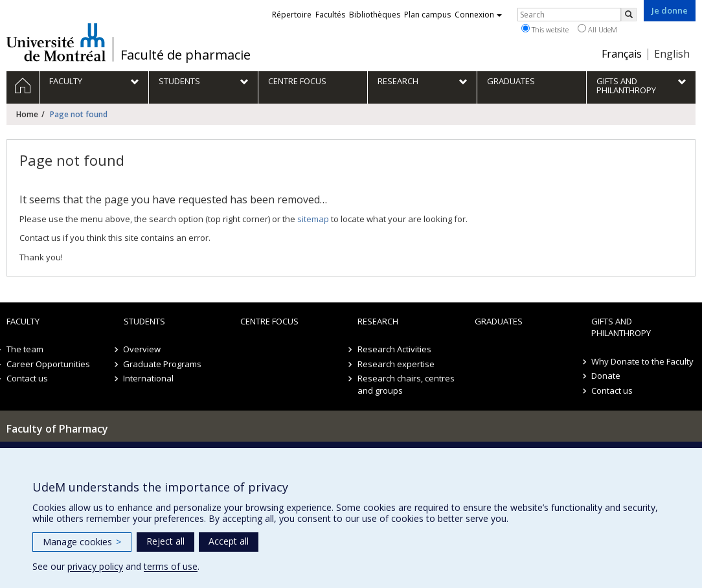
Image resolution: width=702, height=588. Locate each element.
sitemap (313, 219)
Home (27, 114)
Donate (606, 376)
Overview (142, 349)
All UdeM (597, 29)
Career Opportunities (48, 364)
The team (25, 349)
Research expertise (396, 364)
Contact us (27, 378)
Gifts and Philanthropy (621, 327)
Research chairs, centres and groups (406, 384)
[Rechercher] (629, 15)
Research (378, 321)
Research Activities (394, 349)
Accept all (229, 541)
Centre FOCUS (269, 321)
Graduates (499, 321)
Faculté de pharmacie (186, 55)
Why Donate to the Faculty (642, 361)
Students (144, 321)
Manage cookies (82, 542)
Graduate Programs (163, 364)
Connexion (478, 15)
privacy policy (95, 566)
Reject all (165, 541)
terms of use (171, 566)
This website (545, 29)
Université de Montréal (56, 42)
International (149, 378)
